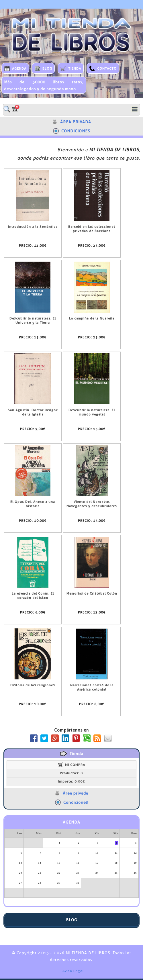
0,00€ (71, 781)
